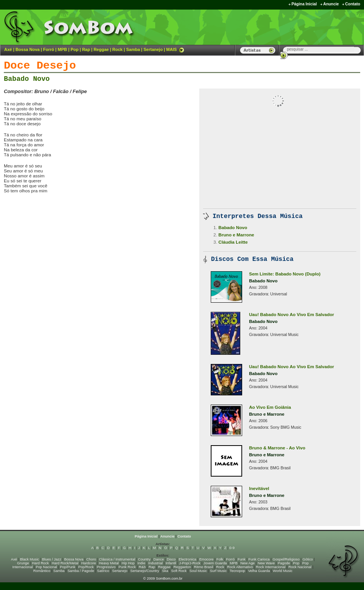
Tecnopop (237, 571)
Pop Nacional (46, 567)
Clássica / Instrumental (117, 559)
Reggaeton (182, 567)
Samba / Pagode (81, 571)
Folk (220, 559)
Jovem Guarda (215, 563)
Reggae (101, 49)
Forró (49, 49)
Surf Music (218, 571)
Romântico (42, 571)
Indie (141, 563)
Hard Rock (40, 563)
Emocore (206, 559)
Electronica (187, 559)
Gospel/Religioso (286, 559)
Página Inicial (304, 4)
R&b (142, 567)
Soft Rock (179, 571)
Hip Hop (128, 563)
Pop (75, 49)
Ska (165, 571)
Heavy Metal (109, 563)
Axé (8, 49)
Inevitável (259, 488)
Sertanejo (153, 49)
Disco (171, 559)
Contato (353, 4)
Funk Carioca (259, 559)
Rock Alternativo (240, 567)
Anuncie (331, 4)
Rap (86, 49)
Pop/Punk (67, 567)
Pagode (284, 563)
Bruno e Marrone (236, 235)
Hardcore (89, 563)
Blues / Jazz (52, 559)
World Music (283, 571)
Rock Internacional (271, 567)
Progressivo (106, 567)
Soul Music (198, 571)
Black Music (30, 559)
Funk (242, 559)
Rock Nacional (300, 567)
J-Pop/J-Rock (190, 563)
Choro (91, 559)
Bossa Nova (27, 49)
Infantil (171, 563)
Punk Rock (127, 567)
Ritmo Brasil (203, 567)
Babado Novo (27, 79)
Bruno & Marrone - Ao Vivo (277, 448)
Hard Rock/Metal (65, 563)
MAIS (175, 49)
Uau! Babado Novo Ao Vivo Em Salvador (292, 315)
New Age (247, 563)
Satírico (103, 571)
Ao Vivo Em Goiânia (270, 407)
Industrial (156, 563)
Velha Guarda (259, 571)
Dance (159, 559)
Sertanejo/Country (145, 571)
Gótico (308, 559)
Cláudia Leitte (233, 242)
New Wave (266, 563)
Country (144, 559)
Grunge (23, 563)
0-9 (232, 548)
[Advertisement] (93, 215)
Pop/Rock (86, 567)
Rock (117, 49)
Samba (133, 49)
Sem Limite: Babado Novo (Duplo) (285, 274)
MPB (62, 49)
